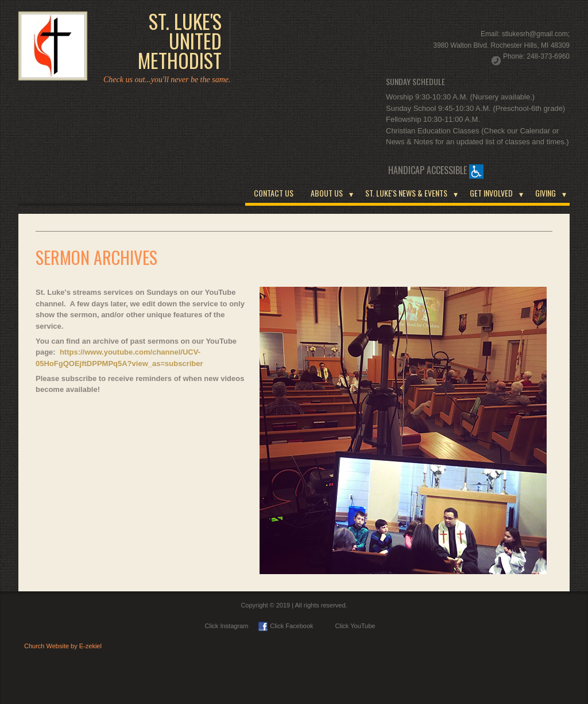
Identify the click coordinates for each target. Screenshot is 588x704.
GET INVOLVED (491, 193)
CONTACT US (274, 193)
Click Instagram (227, 626)
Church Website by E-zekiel (63, 646)
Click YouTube (350, 626)
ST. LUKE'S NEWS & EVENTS (406, 193)
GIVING (546, 193)
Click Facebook (286, 626)
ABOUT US (327, 193)
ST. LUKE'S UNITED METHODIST (180, 41)
